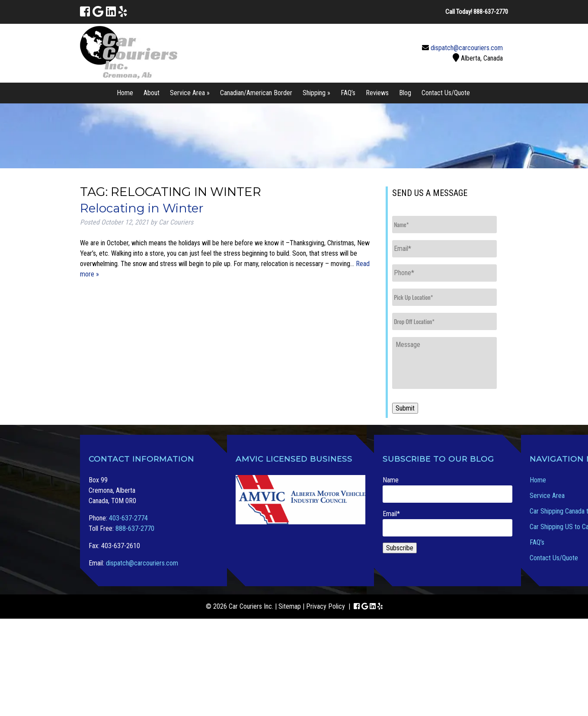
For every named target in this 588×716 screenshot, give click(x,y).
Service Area (547, 496)
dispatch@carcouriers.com (467, 48)
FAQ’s (348, 93)
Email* (447, 523)
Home (125, 93)
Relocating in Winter (142, 208)
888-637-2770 (135, 528)
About (152, 93)
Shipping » (316, 93)
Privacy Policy (326, 606)
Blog (405, 93)
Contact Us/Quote (446, 93)
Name (447, 489)
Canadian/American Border (256, 93)
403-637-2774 (128, 518)
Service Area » (190, 93)
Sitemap (290, 606)
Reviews (377, 93)
